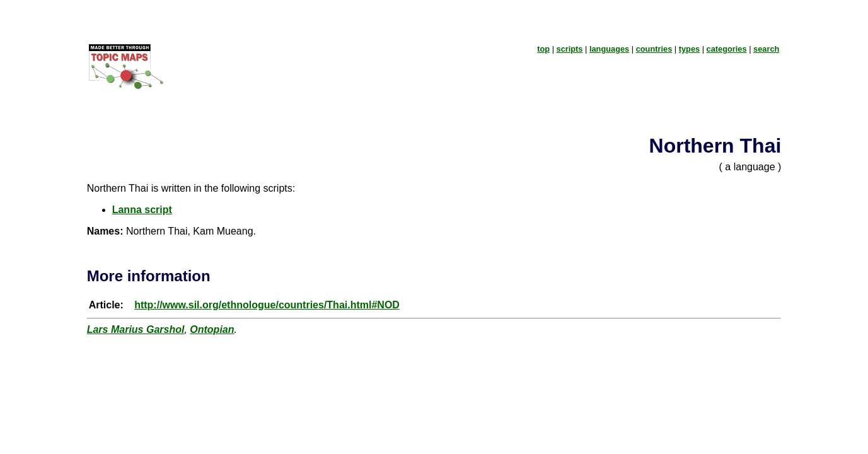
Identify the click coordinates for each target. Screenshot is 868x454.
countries (654, 49)
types (689, 49)
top (543, 49)
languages (609, 49)
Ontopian (212, 329)
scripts (570, 49)
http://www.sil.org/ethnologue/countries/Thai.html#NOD (267, 305)
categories (727, 49)
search (766, 49)
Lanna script (142, 210)
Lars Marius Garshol (136, 329)
